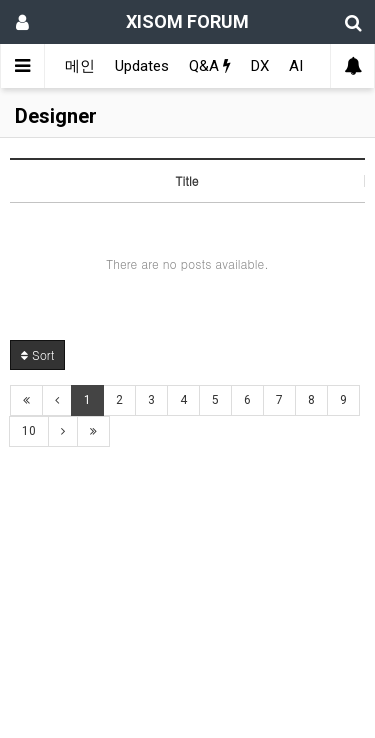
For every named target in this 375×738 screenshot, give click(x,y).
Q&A (210, 66)
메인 (80, 66)
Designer (56, 116)
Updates (142, 66)
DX (260, 66)
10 (29, 431)
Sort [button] (37, 354)
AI (296, 66)
